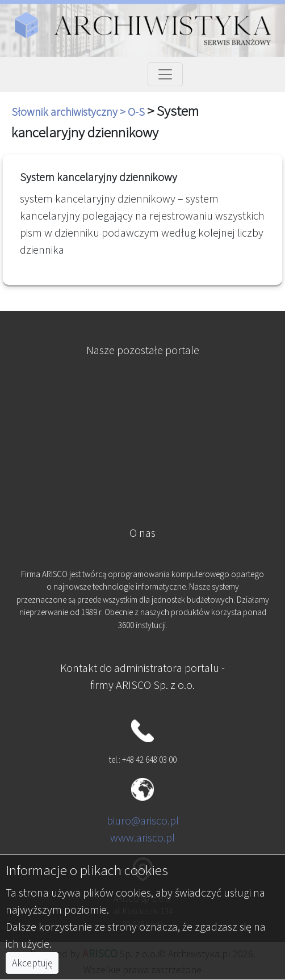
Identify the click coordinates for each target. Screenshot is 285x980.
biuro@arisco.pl (143, 820)
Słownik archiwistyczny (66, 112)
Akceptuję (32, 963)
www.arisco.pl (142, 837)
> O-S (133, 112)
